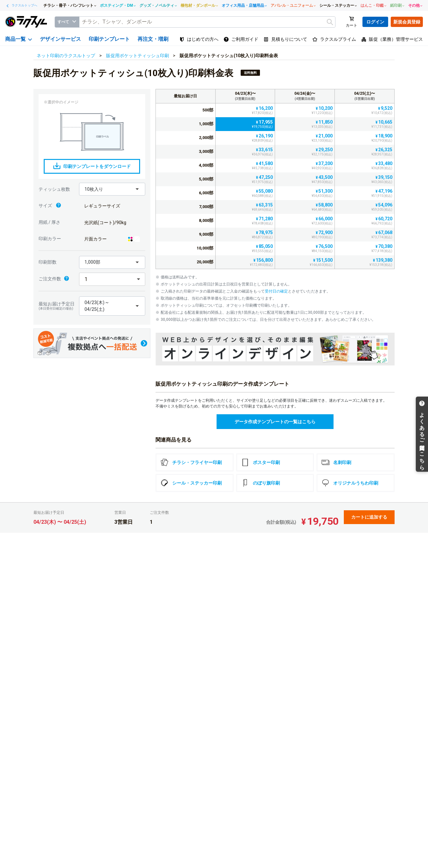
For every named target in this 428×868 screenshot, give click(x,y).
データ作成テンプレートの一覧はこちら (275, 422)
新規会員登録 (407, 22)
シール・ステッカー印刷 (191, 483)
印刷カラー (50, 239)
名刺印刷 (336, 462)
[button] (112, 189)
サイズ (50, 206)
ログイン (375, 22)
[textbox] (207, 22)
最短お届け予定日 (57, 306)
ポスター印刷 (261, 462)
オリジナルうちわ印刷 (350, 483)
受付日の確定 (276, 291)
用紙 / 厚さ (49, 222)
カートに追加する (369, 517)
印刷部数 (48, 262)
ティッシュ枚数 (54, 189)
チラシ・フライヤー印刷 (191, 462)
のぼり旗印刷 (261, 483)
